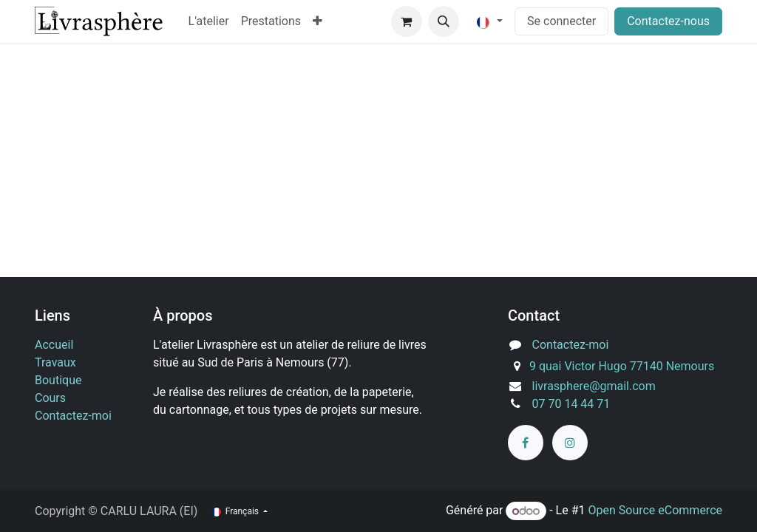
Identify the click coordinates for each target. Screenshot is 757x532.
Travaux (55, 362)
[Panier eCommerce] (407, 21)
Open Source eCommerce (655, 511)
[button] (444, 21)
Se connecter (561, 21)
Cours (50, 398)
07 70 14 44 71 (571, 404)
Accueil (54, 345)
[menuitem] (209, 21)
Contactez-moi (73, 416)
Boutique (58, 380)
